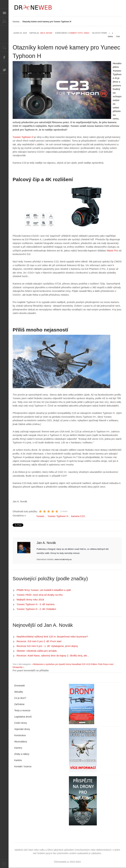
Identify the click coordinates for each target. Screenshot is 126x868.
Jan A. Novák (46, 33)
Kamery (16, 22)
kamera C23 (78, 516)
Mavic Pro (112, 250)
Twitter (4, 69)
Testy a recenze (22, 710)
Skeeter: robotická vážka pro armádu (37, 651)
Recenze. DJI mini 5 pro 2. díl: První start (39, 641)
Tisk (118, 37)
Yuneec (40, 516)
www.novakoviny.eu (63, 559)
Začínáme (19, 704)
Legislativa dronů (23, 717)
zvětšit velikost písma (112, 32)
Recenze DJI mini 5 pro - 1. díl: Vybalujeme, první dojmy (47, 646)
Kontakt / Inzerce (23, 766)
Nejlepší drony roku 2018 (30, 599)
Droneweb (20, 686)
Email (111, 37)
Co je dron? (20, 698)
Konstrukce (20, 735)
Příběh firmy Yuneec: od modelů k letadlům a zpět (44, 590)
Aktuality (19, 692)
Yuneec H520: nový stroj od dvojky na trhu (40, 595)
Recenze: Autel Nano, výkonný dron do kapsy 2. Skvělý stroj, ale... (53, 656)
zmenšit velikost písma (110, 32)
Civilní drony (21, 723)
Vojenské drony (22, 729)
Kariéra (18, 760)
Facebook (4, 57)
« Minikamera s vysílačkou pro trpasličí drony (51, 664)
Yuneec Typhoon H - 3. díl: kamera (36, 604)
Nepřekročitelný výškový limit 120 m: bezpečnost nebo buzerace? (52, 637)
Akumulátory (21, 742)
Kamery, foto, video (79, 33)
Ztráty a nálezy (22, 754)
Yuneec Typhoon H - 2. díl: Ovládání (36, 609)
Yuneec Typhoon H (23, 137)
